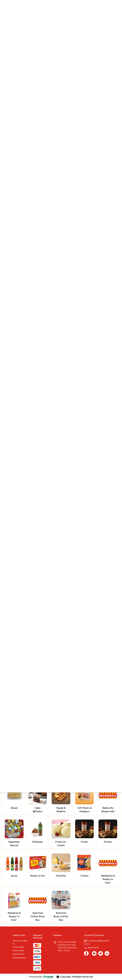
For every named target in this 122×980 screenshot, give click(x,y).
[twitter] (101, 953)
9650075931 (91, 948)
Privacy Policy (18, 947)
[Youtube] (94, 953)
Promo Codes (18, 951)
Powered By (41, 977)
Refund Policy (19, 954)
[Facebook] (86, 953)
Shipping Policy (19, 958)
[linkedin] (107, 953)
